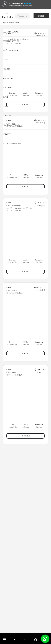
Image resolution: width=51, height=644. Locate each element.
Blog (5, 106)
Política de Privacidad (12, 143)
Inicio (5, 13)
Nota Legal (7, 134)
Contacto (7, 116)
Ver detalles (25, 187)
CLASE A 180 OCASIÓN (11, 32)
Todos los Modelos (11, 41)
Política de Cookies (11, 125)
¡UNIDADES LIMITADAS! (11, 23)
